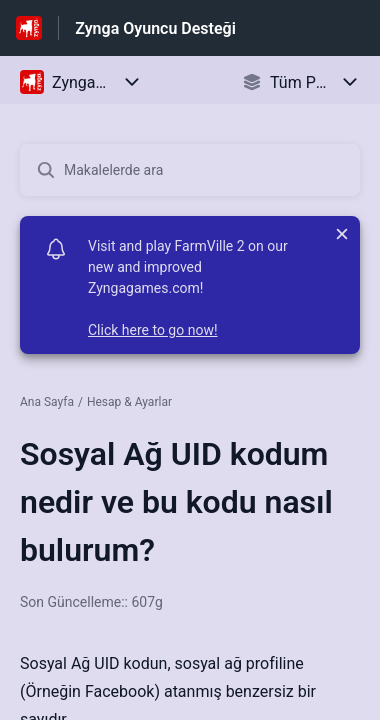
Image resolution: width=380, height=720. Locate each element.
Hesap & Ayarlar (129, 402)
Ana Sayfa (47, 402)
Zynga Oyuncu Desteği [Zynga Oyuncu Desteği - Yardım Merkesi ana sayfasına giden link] (155, 28)
